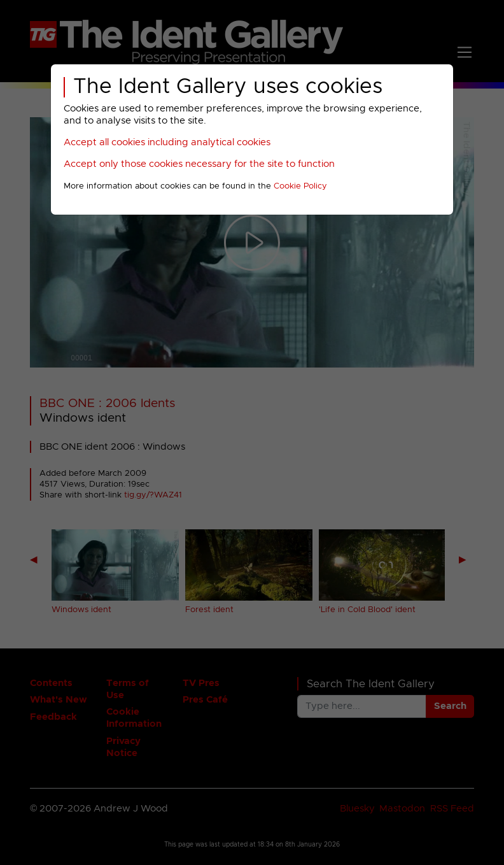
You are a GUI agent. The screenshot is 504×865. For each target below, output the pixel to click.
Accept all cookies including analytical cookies (167, 142)
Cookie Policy (300, 186)
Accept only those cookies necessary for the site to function (199, 164)
